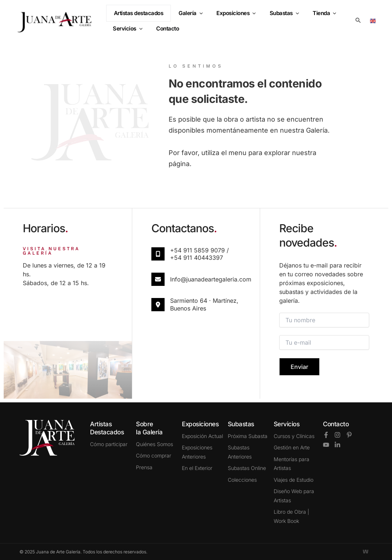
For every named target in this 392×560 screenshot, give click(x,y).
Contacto (336, 424)
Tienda (318, 17)
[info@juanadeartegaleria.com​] (158, 279)
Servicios (127, 28)
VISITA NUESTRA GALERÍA (51, 251)
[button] (201, 17)
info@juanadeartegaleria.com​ (211, 279)
